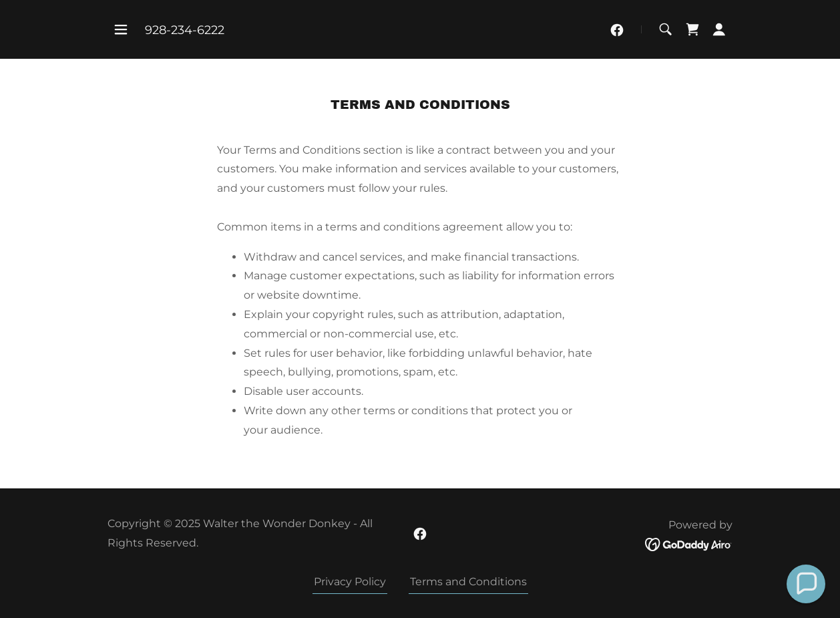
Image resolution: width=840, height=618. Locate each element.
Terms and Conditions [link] (468, 582)
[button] (121, 29)
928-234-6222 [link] (185, 30)
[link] (617, 30)
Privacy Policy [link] (350, 582)
